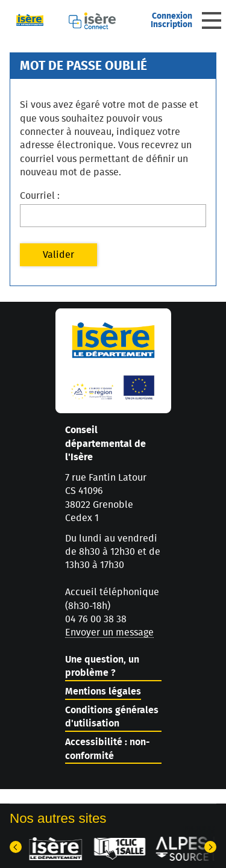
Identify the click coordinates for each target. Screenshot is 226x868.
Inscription (171, 25)
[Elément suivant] (210, 847)
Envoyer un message (109, 632)
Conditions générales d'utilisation (112, 717)
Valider (58, 255)
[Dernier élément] (16, 847)
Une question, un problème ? (102, 666)
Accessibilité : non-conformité (108, 749)
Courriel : (40, 196)
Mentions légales (103, 692)
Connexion (172, 16)
